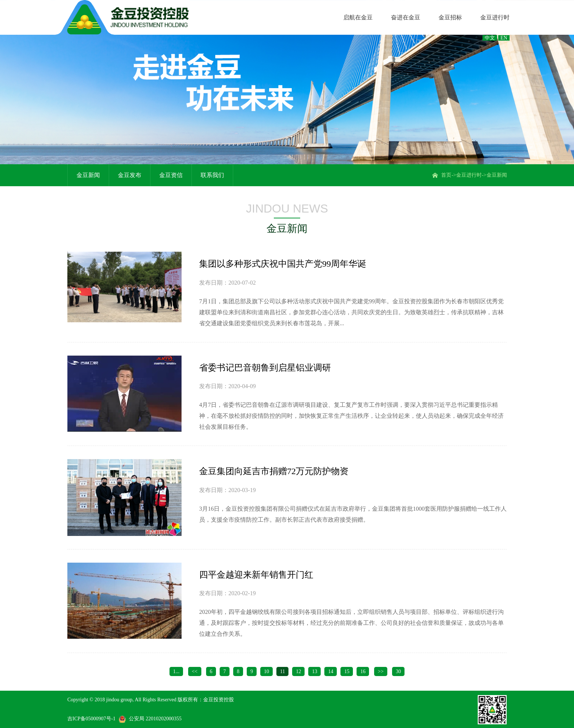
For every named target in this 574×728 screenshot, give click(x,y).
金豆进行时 (495, 17)
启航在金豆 (358, 17)
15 (347, 671)
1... (176, 671)
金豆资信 (171, 175)
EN (504, 38)
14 (331, 671)
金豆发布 (130, 175)
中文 (490, 38)
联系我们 (212, 175)
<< (195, 671)
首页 (446, 175)
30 (398, 671)
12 (298, 671)
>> (381, 671)
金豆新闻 (497, 175)
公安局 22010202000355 (155, 719)
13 (314, 671)
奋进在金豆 (406, 17)
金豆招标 (450, 17)
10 (266, 671)
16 (363, 671)
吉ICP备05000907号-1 (91, 719)
